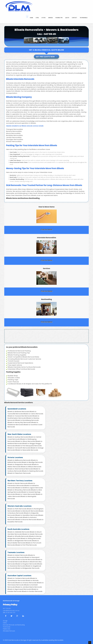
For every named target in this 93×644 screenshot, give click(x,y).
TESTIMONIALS (84, 18)
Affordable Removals (9, 631)
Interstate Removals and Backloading (14, 625)
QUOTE (67, 18)
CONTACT (74, 18)
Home (31, 18)
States (44, 18)
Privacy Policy (10, 605)
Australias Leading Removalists (52, 640)
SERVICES (50, 18)
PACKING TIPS (59, 18)
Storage (5, 621)
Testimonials (7, 627)
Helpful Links (7, 629)
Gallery (5, 623)
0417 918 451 (50, 34)
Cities (37, 18)
